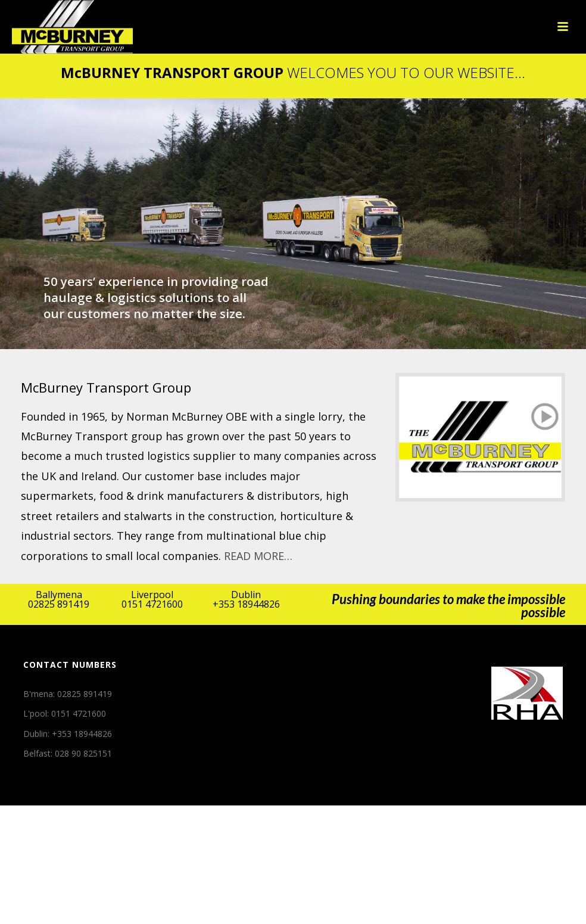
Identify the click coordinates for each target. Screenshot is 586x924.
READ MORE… (258, 556)
